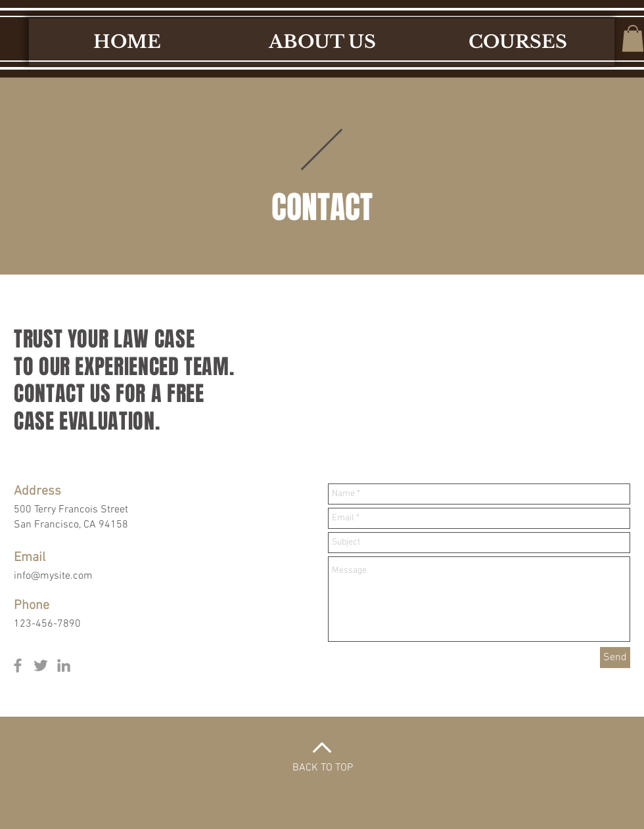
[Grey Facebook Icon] (18, 665)
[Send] (615, 658)
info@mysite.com (53, 576)
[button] (633, 38)
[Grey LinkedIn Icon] (64, 665)
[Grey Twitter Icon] (41, 665)
